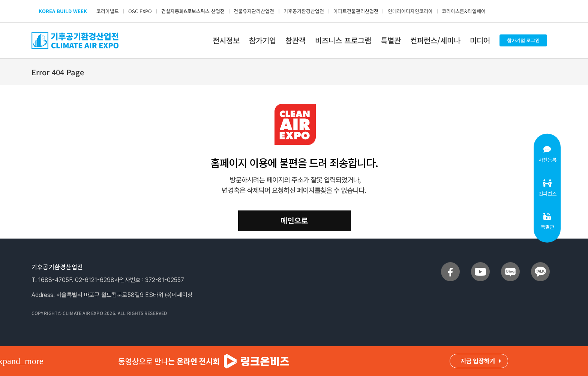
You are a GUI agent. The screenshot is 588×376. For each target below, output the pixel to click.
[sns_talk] (540, 265)
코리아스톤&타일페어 (464, 11)
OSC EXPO (140, 11)
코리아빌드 (108, 11)
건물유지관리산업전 (254, 11)
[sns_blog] (510, 265)
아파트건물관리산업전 (356, 11)
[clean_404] (294, 107)
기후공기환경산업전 (304, 11)
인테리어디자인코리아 (410, 11)
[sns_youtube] (480, 265)
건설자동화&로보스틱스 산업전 (193, 11)
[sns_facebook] (450, 265)
